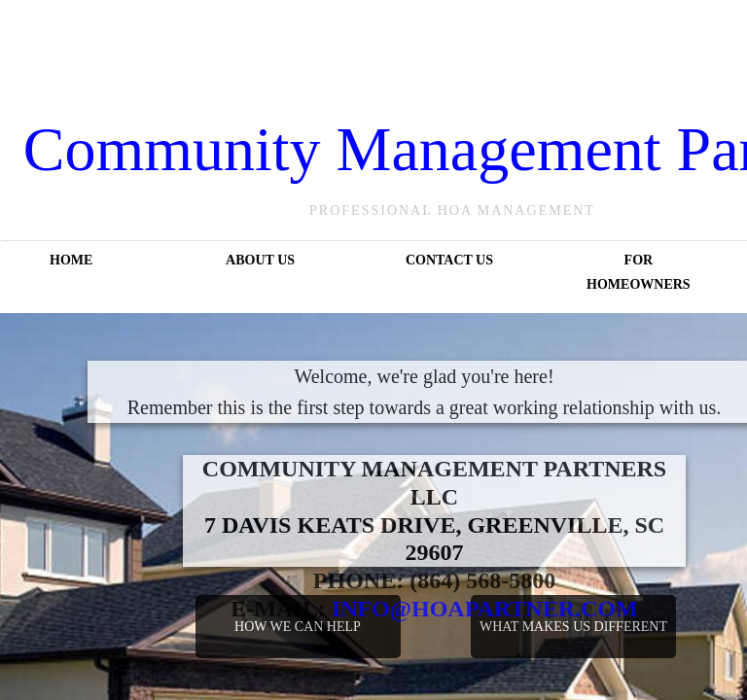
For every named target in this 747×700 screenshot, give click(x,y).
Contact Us (449, 260)
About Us (260, 260)
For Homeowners (639, 272)
